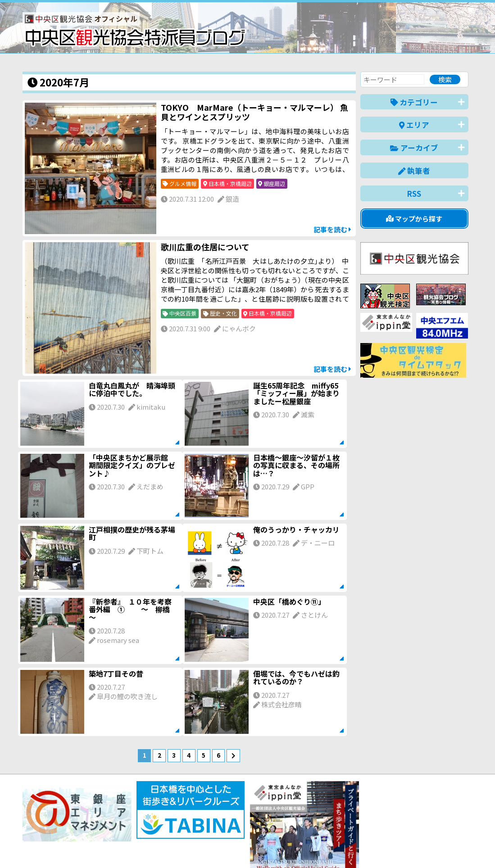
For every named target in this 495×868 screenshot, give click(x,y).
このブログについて (131, 829)
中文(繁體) (423, 847)
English (344, 847)
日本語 (313, 847)
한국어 (458, 847)
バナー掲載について (57, 829)
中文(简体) (381, 847)
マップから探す (414, 219)
